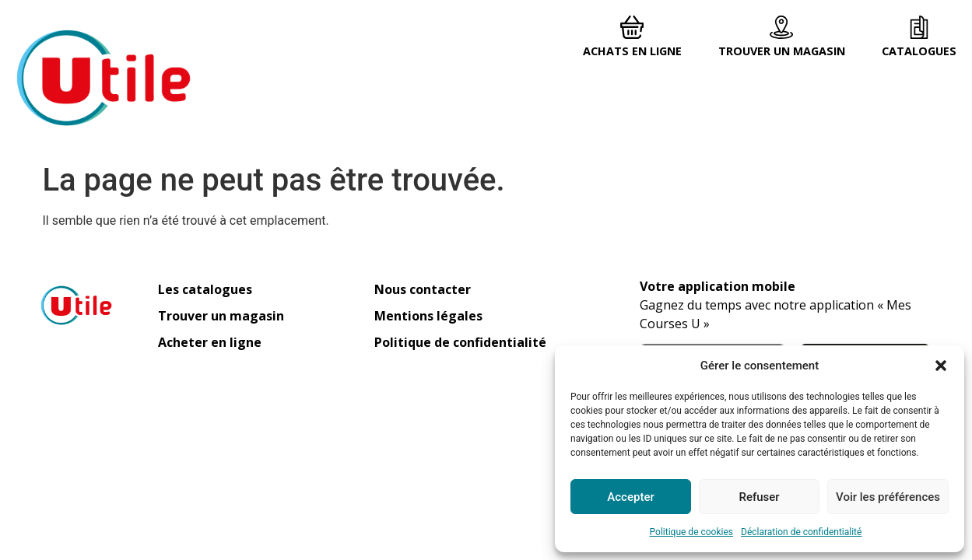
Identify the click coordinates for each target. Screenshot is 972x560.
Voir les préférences (888, 497)
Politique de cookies (691, 532)
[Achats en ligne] (632, 27)
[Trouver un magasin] (781, 27)
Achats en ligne (632, 51)
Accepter (630, 497)
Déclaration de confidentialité (801, 532)
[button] (941, 366)
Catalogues (919, 51)
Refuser (759, 497)
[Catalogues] (919, 27)
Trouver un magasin (782, 51)
